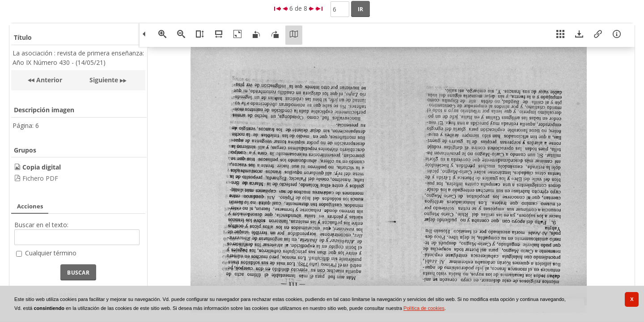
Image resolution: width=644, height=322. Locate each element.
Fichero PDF (40, 178)
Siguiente (104, 80)
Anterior (48, 80)
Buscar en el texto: (41, 225)
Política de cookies (424, 308)
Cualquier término (51, 253)
